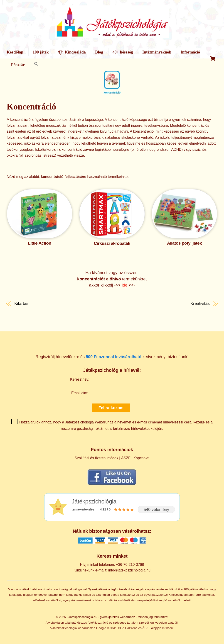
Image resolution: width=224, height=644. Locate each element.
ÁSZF (126, 458)
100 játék (41, 52)
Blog (99, 52)
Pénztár (18, 65)
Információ (190, 52)
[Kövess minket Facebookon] (112, 477)
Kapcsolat (141, 458)
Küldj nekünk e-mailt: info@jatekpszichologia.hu (112, 570)
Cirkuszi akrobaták (112, 243)
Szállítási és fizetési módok (96, 458)
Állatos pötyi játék (184, 243)
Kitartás (21, 303)
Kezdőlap (15, 52)
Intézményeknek (157, 52)
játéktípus (16, 595)
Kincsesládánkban (181, 595)
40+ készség (123, 52)
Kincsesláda (72, 52)
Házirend (131, 628)
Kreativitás (200, 303)
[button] (36, 64)
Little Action (40, 243)
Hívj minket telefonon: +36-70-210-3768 (112, 565)
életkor (204, 589)
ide (125, 285)
